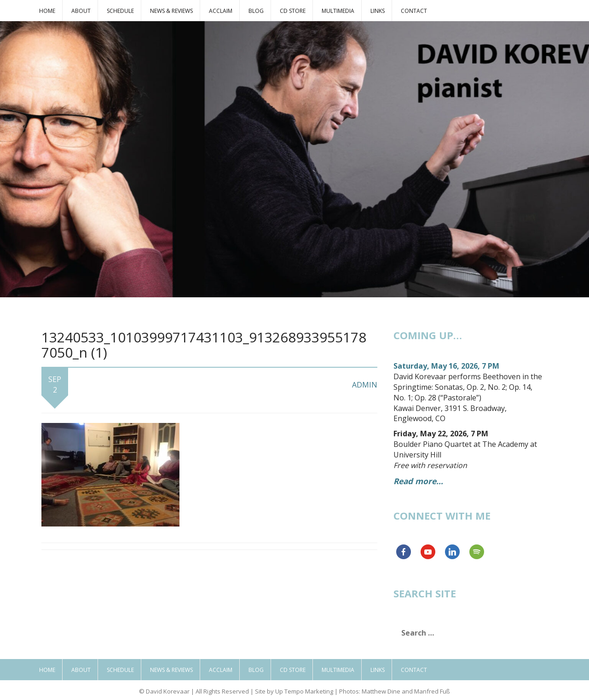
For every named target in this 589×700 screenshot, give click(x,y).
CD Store (293, 11)
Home (47, 11)
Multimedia (338, 11)
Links (378, 11)
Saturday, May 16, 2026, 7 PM (446, 366)
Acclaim (221, 11)
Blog (256, 11)
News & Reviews (171, 11)
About (81, 11)
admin (365, 385)
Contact (414, 11)
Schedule (120, 11)
